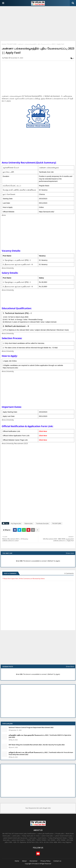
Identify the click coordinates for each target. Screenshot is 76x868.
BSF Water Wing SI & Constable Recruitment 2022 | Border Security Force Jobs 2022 (37, 745)
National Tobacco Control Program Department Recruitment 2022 (31, 727)
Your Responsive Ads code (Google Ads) (38, 808)
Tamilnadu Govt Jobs (42, 523)
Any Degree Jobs (16, 523)
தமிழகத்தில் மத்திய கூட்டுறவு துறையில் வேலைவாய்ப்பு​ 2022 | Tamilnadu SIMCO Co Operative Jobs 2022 (40, 736)
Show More (70, 666)
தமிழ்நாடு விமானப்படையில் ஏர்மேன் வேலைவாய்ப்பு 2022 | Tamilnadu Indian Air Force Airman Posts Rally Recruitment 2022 (41, 753)
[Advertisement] (38, 24)
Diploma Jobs (29, 523)
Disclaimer (34, 861)
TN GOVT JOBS (12, 44)
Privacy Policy (45, 861)
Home (4, 44)
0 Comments (69, 573)
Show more (70, 553)
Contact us (57, 861)
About (24, 861)
